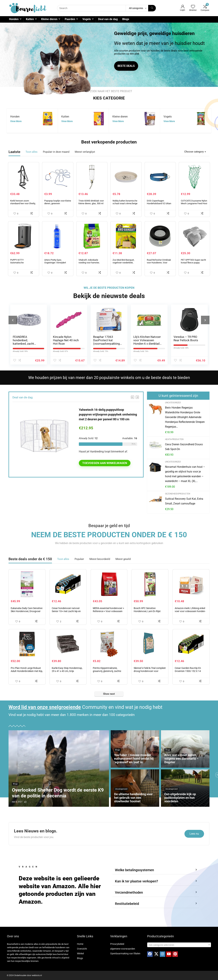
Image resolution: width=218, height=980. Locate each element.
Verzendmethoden (129, 892)
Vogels (87, 19)
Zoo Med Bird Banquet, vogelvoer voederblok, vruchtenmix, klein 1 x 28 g (125, 263)
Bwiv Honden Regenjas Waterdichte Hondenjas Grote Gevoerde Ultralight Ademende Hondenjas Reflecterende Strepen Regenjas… (185, 417)
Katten (30, 19)
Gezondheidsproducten (178, 494)
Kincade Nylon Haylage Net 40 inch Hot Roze (66, 340)
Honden (14, 19)
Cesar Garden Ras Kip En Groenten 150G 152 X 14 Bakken (188, 671)
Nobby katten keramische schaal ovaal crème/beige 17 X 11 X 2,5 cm (125, 203)
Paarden (70, 19)
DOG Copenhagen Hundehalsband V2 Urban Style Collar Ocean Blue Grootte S (159, 205)
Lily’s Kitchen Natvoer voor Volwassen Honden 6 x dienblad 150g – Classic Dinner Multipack (147, 344)
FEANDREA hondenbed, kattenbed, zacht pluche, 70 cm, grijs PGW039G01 (25, 344)
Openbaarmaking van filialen (125, 953)
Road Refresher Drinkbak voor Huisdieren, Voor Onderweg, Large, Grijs (159, 263)
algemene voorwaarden (123, 949)
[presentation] (13, 320)
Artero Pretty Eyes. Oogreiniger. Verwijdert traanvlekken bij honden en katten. (57, 264)
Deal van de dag (108, 19)
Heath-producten (174, 439)
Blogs (126, 19)
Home (80, 944)
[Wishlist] (193, 7)
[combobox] (179, 945)
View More (16, 121)
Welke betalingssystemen (134, 870)
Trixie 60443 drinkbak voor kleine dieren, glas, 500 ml (91, 202)
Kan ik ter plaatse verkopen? (137, 881)
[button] (156, 870)
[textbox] (179, 945)
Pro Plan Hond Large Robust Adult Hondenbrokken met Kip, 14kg (27, 671)
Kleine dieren (49, 19)
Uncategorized (173, 403)
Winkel (80, 953)
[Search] (152, 8)
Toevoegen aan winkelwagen (105, 463)
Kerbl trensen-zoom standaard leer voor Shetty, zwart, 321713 (23, 203)
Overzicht (82, 949)
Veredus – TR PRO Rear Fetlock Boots (186, 339)
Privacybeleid (117, 944)
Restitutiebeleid (127, 904)
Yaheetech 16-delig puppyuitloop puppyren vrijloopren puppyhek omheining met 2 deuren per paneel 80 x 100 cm (108, 414)
